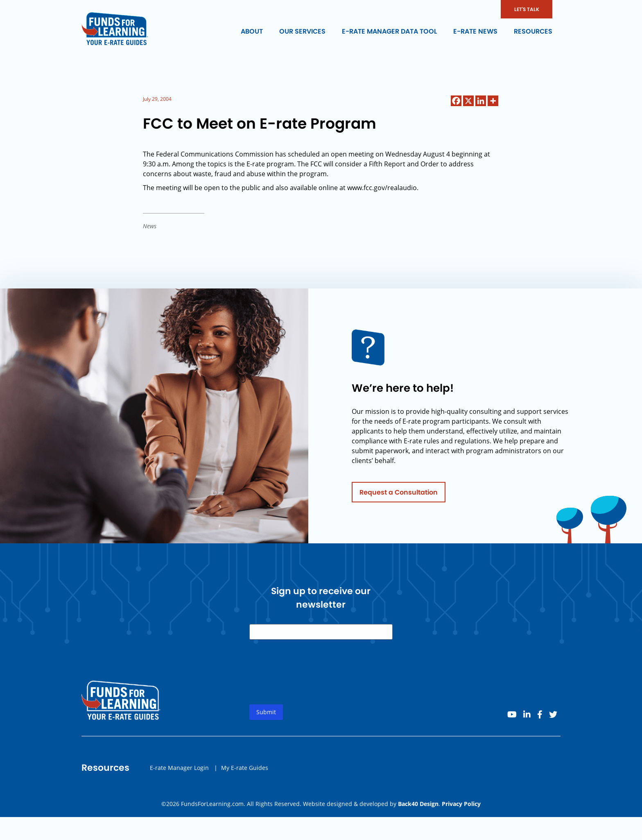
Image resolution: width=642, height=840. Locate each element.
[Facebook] (456, 101)
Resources (533, 31)
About (252, 31)
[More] (493, 101)
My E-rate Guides (245, 773)
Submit (266, 717)
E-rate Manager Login (179, 773)
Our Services (302, 31)
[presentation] (312, 684)
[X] (468, 101)
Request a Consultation (399, 497)
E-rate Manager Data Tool (389, 31)
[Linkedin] (481, 101)
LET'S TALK (527, 9)
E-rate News (475, 31)
